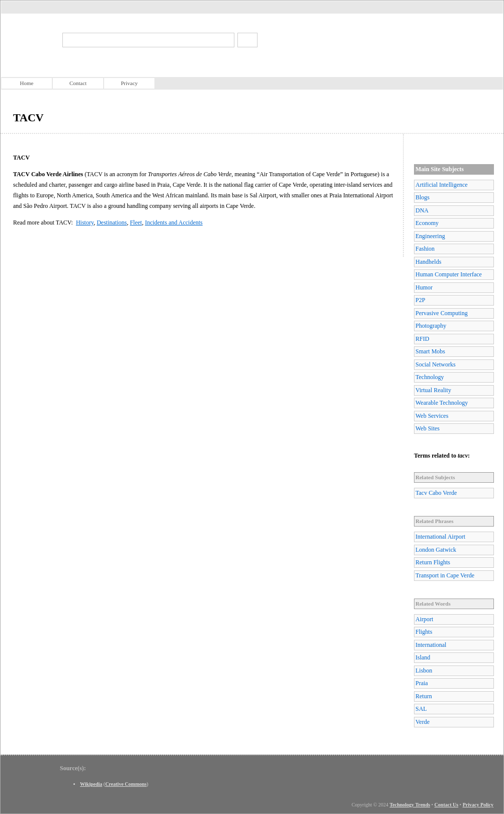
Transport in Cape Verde (445, 575)
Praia (422, 683)
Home (27, 83)
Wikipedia (91, 784)
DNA (422, 210)
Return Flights (433, 562)
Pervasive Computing (442, 313)
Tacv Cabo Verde (436, 493)
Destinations (112, 223)
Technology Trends (410, 805)
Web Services (432, 416)
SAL (421, 709)
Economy (427, 223)
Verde (423, 722)
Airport (424, 619)
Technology (430, 377)
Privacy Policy (478, 805)
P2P (420, 300)
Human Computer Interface (449, 274)
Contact (78, 83)
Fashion (425, 249)
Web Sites (428, 428)
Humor (424, 287)
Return (424, 696)
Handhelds (428, 262)
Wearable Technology (442, 403)
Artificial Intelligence (442, 185)
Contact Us (447, 805)
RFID (422, 339)
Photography (431, 326)
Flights (424, 632)
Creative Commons (126, 784)
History (85, 223)
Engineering (430, 236)
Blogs (423, 197)
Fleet (136, 223)
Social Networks (436, 364)
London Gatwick (436, 550)
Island (423, 657)
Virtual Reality (433, 390)
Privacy (129, 83)
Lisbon (424, 671)
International (431, 645)
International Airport (440, 537)
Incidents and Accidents (174, 223)
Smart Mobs (430, 351)
